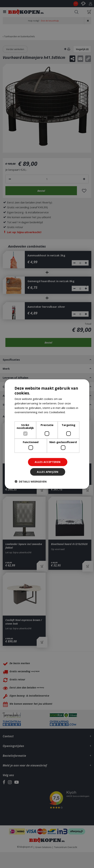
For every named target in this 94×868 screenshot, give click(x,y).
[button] (31, 481)
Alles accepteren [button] (48, 462)
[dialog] (47, 434)
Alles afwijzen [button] (48, 472)
